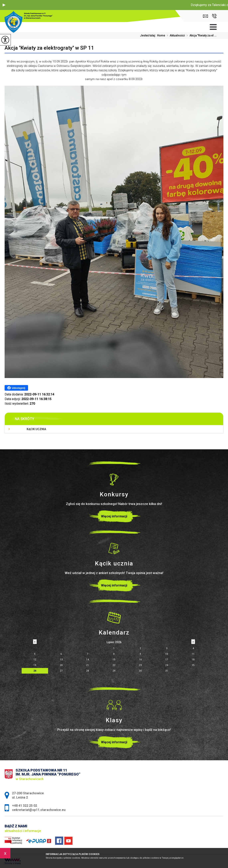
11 (193, 654)
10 (167, 654)
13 (61, 660)
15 (114, 660)
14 (88, 660)
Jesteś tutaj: (149, 35)
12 (35, 660)
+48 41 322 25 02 (214, 16)
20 (61, 665)
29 (114, 671)
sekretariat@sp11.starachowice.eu (205, 16)
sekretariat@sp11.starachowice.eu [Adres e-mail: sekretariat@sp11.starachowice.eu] (39, 810)
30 (140, 671)
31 (167, 671)
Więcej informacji (114, 516)
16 (140, 660)
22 (114, 665)
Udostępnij (16, 388)
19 (35, 665)
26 (35, 671)
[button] (4, 5)
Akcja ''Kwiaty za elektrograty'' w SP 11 (49, 48)
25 (193, 665)
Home (161, 35)
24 (167, 665)
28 (88, 671)
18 (193, 660)
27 (61, 671)
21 (88, 665)
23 (140, 665)
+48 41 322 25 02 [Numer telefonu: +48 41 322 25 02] (25, 806)
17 (167, 660)
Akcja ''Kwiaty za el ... (201, 35)
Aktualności (175, 35)
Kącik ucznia (36, 429)
